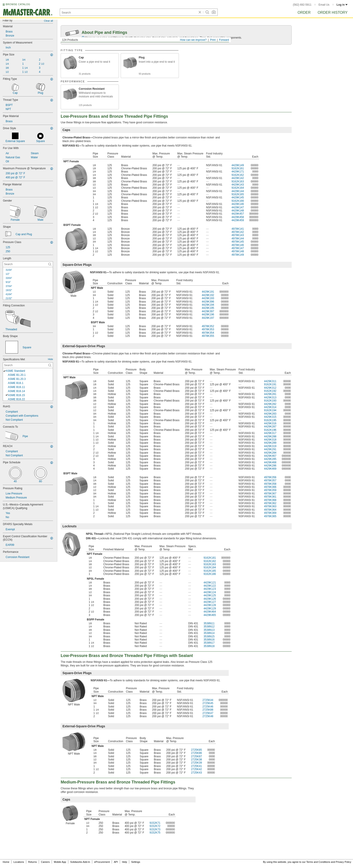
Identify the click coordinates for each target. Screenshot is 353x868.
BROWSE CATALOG (18, 4)
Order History (333, 13)
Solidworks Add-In (80, 862)
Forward (224, 40)
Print (213, 40)
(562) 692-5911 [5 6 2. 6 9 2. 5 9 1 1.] (302, 5)
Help (125, 862)
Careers (45, 862)
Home (6, 862)
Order (304, 13)
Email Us (324, 5)
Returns (33, 862)
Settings (136, 862)
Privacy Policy (344, 862)
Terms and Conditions (318, 862)
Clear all (48, 21)
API (116, 862)
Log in (342, 5)
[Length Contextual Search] (28, 264)
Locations (19, 862)
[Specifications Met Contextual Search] (28, 365)
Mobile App (60, 862)
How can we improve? (193, 40)
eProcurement (102, 862)
